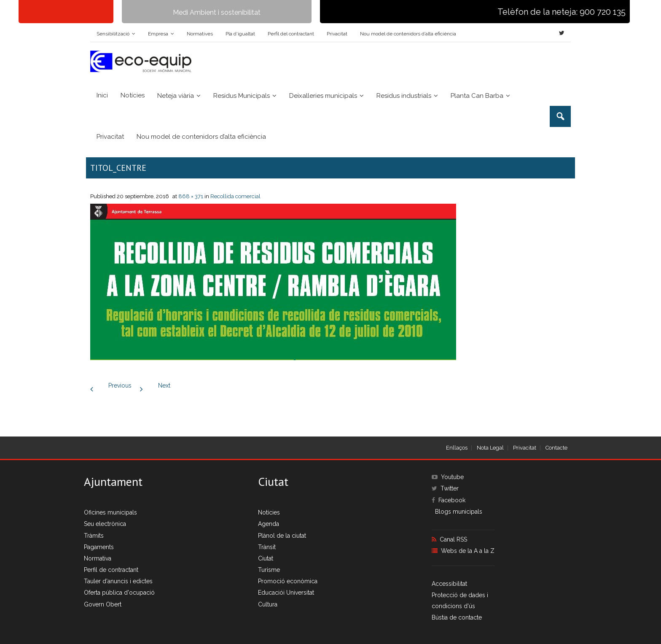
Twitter (450, 488)
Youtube (452, 477)
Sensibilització (113, 34)
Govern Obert (103, 604)
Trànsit (267, 547)
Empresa (158, 34)
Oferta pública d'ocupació (119, 593)
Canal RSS (453, 539)
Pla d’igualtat (240, 34)
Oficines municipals (110, 512)
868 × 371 (191, 196)
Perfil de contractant (111, 570)
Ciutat (266, 558)
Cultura (268, 604)
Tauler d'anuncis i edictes (118, 581)
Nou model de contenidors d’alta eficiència (408, 34)
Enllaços (457, 448)
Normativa (98, 558)
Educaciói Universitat (286, 593)
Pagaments (99, 547)
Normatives (200, 34)
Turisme (269, 570)
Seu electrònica (105, 524)
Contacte (556, 448)
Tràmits (94, 536)
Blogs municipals (459, 512)
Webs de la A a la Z (468, 551)
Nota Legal (490, 448)
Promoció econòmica (288, 581)
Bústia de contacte (457, 617)
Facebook (452, 500)
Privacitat (337, 34)
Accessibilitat (449, 584)
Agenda (269, 524)
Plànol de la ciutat (282, 536)
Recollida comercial (235, 196)
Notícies (269, 512)
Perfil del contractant (291, 34)
